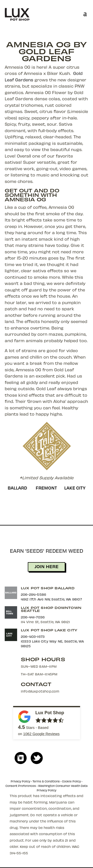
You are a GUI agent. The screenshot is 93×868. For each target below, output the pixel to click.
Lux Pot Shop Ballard (48, 588)
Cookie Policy (71, 781)
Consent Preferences (21, 786)
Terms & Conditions (46, 781)
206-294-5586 (33, 594)
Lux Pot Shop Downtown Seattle (51, 609)
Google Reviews (41, 734)
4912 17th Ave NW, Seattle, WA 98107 (51, 599)
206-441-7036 (33, 617)
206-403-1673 (33, 636)
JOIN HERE (46, 566)
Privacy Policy (20, 781)
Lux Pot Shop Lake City (49, 630)
